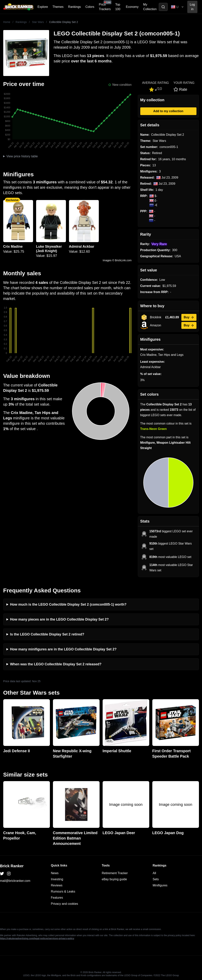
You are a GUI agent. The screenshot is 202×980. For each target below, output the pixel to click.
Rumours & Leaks (63, 891)
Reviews (57, 885)
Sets (156, 879)
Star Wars (38, 22)
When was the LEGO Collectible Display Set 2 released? (56, 664)
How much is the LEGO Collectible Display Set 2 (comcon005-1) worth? (68, 604)
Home (7, 22)
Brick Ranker (12, 866)
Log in (192, 7)
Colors (90, 7)
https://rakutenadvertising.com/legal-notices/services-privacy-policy (37, 938)
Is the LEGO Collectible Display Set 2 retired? (47, 634)
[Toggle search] (163, 7)
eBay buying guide (114, 879)
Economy (132, 7)
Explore (43, 7)
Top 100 (118, 7)
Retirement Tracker (115, 873)
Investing (57, 879)
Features (57, 898)
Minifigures (160, 885)
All (154, 873)
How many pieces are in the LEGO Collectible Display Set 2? (59, 619)
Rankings (74, 7)
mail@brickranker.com (15, 881)
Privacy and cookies (64, 904)
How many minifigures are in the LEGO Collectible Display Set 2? (63, 649)
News (55, 873)
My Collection (150, 7)
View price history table (22, 156)
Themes (58, 7)
